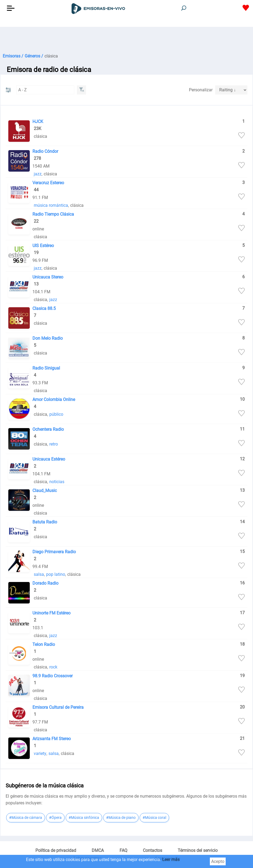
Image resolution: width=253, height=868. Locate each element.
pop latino (56, 574)
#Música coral (154, 818)
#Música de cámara (26, 818)
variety (40, 753)
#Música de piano (121, 818)
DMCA (98, 850)
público (56, 414)
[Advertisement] (126, 40)
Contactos (152, 850)
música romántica (51, 205)
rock (53, 667)
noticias (57, 482)
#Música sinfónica (84, 818)
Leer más (171, 860)
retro (54, 444)
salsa (39, 574)
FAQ (123, 850)
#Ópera (55, 818)
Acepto (218, 861)
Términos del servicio (198, 850)
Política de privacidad (56, 850)
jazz (38, 174)
